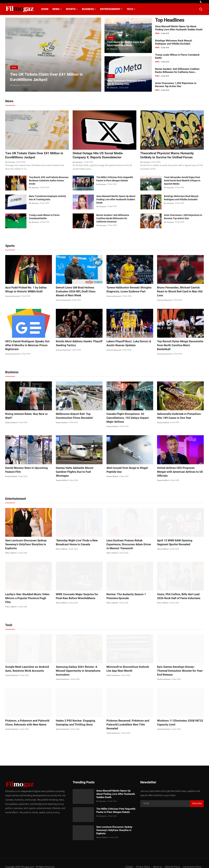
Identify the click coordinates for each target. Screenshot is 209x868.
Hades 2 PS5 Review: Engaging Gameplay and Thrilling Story (74, 715)
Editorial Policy (172, 859)
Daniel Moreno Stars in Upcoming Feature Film (25, 470)
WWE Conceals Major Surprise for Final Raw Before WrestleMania (79, 593)
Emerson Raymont (13, 297)
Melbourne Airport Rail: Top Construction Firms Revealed (73, 416)
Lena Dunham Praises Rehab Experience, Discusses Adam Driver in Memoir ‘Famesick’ (129, 541)
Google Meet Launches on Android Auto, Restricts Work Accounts (26, 661)
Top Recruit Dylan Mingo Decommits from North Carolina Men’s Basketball (179, 344)
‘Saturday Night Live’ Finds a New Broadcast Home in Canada (76, 539)
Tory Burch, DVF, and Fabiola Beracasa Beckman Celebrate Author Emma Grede (49, 181)
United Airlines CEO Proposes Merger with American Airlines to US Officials (179, 470)
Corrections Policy (192, 859)
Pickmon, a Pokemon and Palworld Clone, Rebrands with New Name (26, 715)
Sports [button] (72, 9)
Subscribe (197, 796)
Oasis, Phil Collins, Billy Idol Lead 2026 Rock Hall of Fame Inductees (180, 593)
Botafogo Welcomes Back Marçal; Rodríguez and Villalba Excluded (174, 42)
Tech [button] (131, 9)
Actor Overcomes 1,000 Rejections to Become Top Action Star (176, 85)
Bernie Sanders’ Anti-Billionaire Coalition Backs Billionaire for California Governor (113, 219)
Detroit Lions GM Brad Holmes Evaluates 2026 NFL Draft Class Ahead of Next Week (78, 292)
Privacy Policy (143, 859)
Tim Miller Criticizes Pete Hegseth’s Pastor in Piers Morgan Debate (115, 179)
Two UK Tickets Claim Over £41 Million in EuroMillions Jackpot (35, 156)
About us (157, 859)
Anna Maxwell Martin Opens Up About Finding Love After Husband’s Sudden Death (179, 28)
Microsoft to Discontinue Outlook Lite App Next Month (128, 661)
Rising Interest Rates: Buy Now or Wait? (28, 414)
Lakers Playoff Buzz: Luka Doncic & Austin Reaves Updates (127, 344)
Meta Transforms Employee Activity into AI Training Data (128, 82)
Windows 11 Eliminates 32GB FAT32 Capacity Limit (178, 715)
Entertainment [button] (111, 9)
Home (45, 9)
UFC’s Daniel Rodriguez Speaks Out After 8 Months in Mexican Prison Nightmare (26, 346)
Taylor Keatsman (12, 668)
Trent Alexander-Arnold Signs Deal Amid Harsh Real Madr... (127, 43)
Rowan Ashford (12, 419)
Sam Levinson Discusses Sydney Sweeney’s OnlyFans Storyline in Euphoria (24, 541)
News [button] (57, 9)
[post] (53, 55)
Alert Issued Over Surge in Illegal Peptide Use (126, 470)
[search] (201, 9)
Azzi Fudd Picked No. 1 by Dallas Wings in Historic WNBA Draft (28, 290)
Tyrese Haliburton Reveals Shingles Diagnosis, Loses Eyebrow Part (127, 290)
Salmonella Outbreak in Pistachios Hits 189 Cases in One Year (180, 416)
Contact (129, 859)
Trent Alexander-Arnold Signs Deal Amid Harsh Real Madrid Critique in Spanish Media (182, 181)
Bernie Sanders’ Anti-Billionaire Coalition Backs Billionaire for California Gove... (177, 71)
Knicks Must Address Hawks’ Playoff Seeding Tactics (77, 344)
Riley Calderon (11, 549)
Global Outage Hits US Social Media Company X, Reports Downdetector (99, 156)
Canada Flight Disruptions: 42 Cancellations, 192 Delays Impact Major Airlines (130, 418)
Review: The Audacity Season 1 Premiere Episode (125, 593)
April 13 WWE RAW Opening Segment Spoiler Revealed (179, 539)
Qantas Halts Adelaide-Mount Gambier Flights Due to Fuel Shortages (79, 470)
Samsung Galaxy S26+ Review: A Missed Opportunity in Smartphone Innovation (76, 663)
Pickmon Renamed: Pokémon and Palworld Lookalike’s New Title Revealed (126, 717)
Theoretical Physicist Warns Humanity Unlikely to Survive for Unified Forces (168, 156)
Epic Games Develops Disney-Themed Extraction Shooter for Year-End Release (179, 663)
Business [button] (89, 9)
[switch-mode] (201, 2)
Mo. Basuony (16, 85)
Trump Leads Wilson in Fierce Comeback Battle (44, 217)
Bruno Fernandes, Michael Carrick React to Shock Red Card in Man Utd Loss (178, 292)
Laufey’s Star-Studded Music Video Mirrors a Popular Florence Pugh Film (27, 593)
